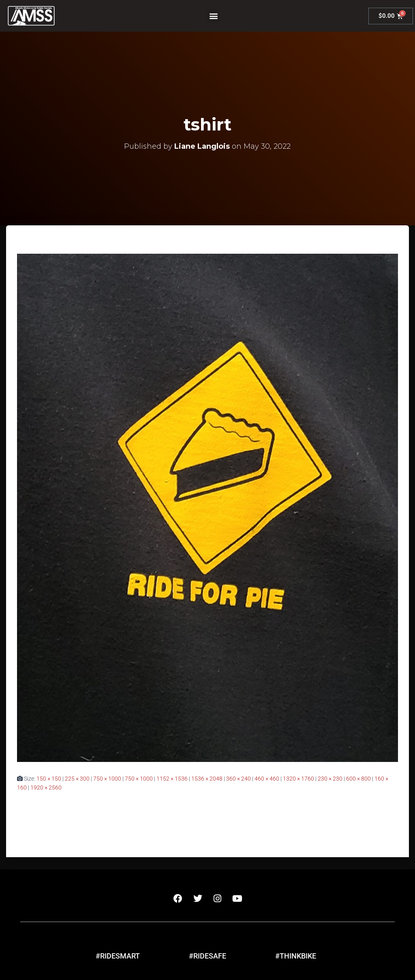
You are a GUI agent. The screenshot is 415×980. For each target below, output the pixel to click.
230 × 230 (330, 779)
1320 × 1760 (298, 779)
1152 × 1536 (172, 779)
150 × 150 (49, 779)
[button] (213, 16)
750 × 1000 (107, 779)
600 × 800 (358, 779)
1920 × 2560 (46, 787)
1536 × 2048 (207, 779)
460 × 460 (267, 779)
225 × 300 (77, 779)
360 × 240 (239, 779)
